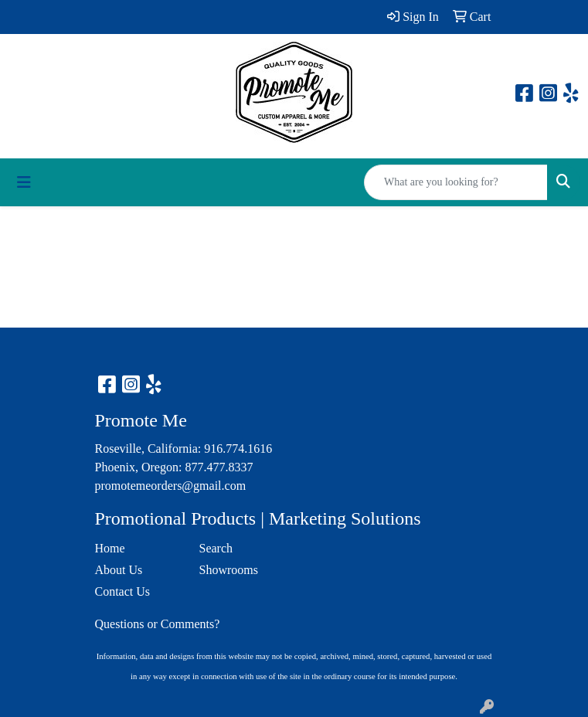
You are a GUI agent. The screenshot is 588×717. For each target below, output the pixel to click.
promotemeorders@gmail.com (171, 486)
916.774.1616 (238, 449)
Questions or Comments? (158, 624)
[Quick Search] (456, 182)
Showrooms (229, 570)
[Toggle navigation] (24, 182)
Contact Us (123, 591)
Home (110, 548)
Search (216, 548)
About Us (119, 570)
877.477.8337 (219, 467)
